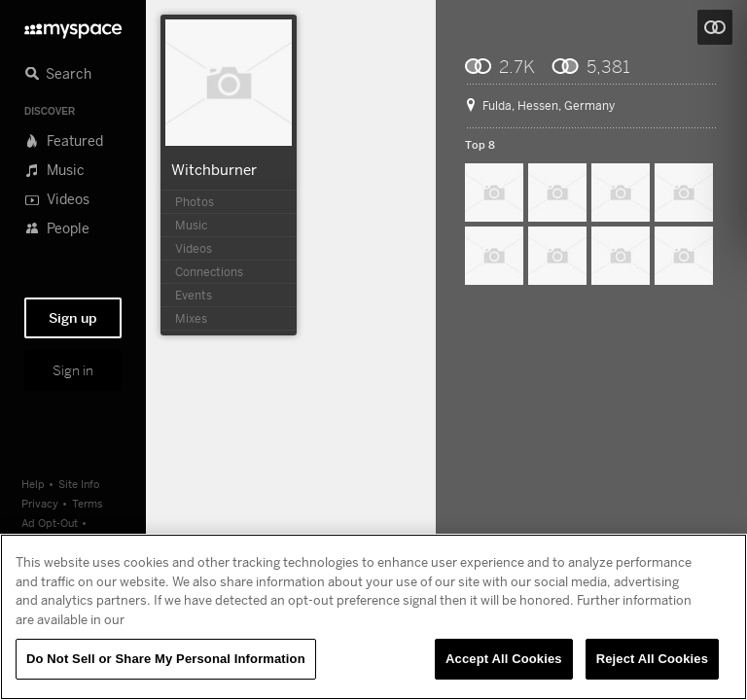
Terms (88, 503)
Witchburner (214, 169)
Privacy (40, 503)
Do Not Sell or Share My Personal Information (166, 659)
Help (33, 484)
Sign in (73, 370)
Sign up (73, 318)
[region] (373, 617)
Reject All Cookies (652, 659)
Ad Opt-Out (50, 523)
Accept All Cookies (504, 659)
